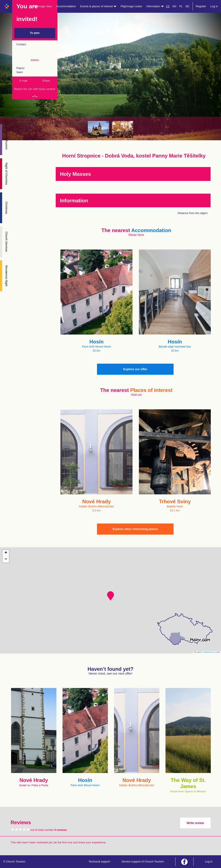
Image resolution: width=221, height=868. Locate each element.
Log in (214, 6)
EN (174, 6)
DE (187, 6)
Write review (195, 823)
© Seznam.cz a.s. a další (211, 652)
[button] (110, 596)
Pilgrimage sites (42, 6)
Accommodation (66, 6)
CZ (168, 6)
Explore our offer (135, 369)
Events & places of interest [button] (98, 6)
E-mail (23, 81)
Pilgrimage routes (131, 6)
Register (201, 6)
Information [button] (155, 6)
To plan (35, 33)
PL (181, 6)
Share (46, 81)
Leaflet (198, 652)
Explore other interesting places (135, 529)
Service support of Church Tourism (143, 862)
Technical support (99, 862)
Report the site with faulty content (35, 89)
